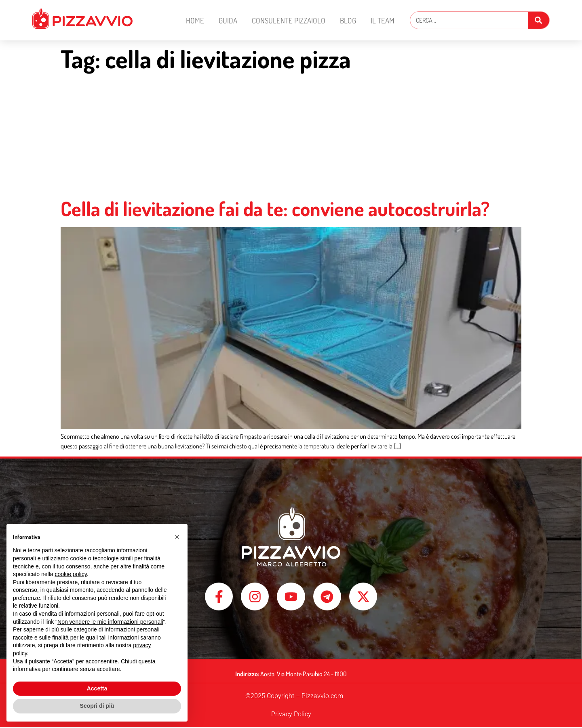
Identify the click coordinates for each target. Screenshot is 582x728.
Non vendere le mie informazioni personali (110, 622)
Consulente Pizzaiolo (289, 20)
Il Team (383, 20)
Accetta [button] (97, 688)
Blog (348, 20)
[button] (177, 537)
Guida (228, 20)
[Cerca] (539, 20)
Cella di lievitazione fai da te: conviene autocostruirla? (275, 208)
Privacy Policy (291, 715)
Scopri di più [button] (97, 706)
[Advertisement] (291, 136)
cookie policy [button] (71, 574)
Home (195, 20)
